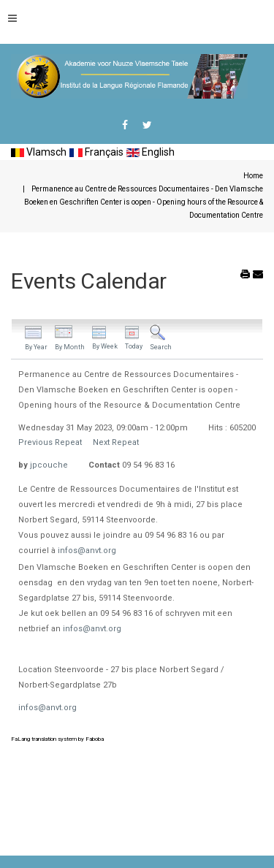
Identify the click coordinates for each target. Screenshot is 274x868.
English (151, 152)
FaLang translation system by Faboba (57, 739)
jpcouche (49, 465)
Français (96, 152)
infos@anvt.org (87, 551)
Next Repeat (116, 442)
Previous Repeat (50, 442)
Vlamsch (39, 152)
